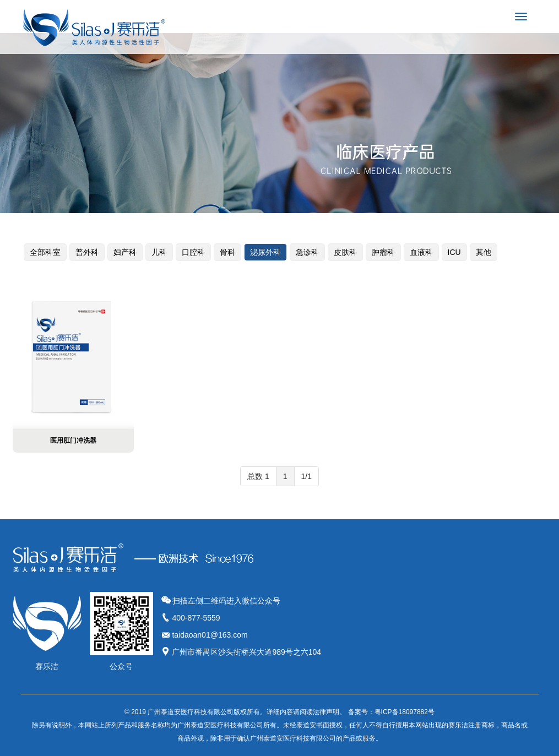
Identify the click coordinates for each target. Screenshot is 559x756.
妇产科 (125, 252)
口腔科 (193, 252)
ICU (454, 252)
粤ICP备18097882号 (405, 712)
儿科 (159, 252)
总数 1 (258, 476)
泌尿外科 (265, 252)
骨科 (227, 252)
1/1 (306, 476)
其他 (484, 252)
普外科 (87, 252)
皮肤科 (345, 252)
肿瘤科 (383, 252)
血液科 (421, 252)
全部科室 (45, 252)
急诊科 (307, 252)
